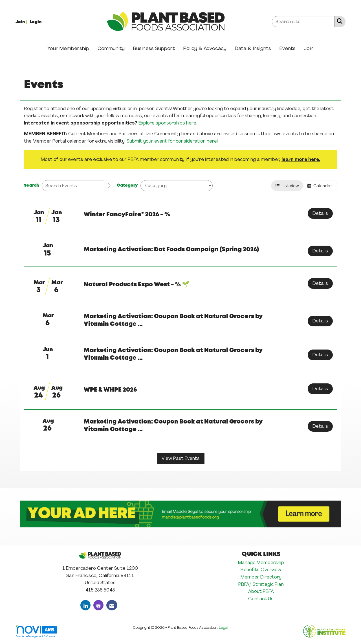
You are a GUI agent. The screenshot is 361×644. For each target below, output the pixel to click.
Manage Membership (261, 563)
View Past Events (181, 458)
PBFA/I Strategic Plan (261, 584)
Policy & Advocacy (205, 48)
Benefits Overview (261, 570)
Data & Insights (253, 48)
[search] (109, 186)
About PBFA (261, 591)
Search (31, 186)
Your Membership (68, 48)
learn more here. (301, 159)
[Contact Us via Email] (112, 605)
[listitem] (22, 22)
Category (127, 186)
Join (309, 48)
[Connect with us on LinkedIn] (85, 605)
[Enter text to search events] (73, 186)
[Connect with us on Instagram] (98, 605)
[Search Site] (339, 21)
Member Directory (261, 577)
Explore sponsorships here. (168, 123)
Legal (224, 627)
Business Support (154, 48)
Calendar (320, 186)
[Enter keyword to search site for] (303, 22)
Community (111, 48)
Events (288, 48)
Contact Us (261, 599)
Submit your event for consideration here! (172, 141)
